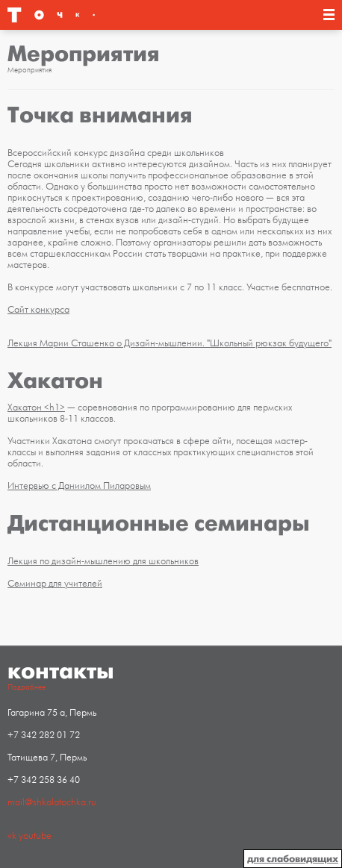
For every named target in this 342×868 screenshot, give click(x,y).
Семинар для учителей (55, 584)
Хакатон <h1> (36, 408)
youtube (35, 836)
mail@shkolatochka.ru (52, 802)
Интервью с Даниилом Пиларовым (79, 486)
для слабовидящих (293, 859)
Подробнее (27, 687)
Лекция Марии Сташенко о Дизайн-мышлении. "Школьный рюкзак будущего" (170, 343)
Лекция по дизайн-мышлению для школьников (103, 561)
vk (12, 836)
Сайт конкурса (38, 310)
